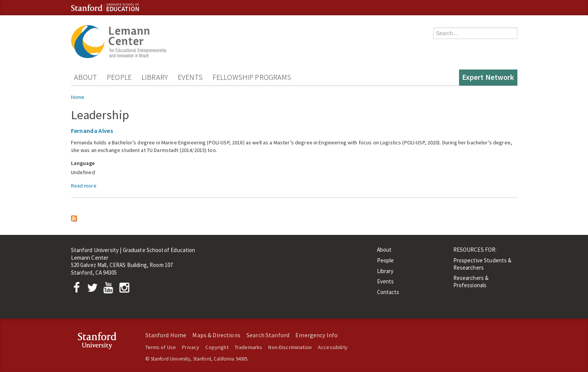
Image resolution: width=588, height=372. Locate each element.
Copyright (217, 347)
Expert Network (488, 77)
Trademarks (248, 347)
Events (190, 77)
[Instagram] (126, 290)
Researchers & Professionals (471, 281)
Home (78, 97)
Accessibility (333, 347)
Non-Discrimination (290, 347)
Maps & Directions (216, 335)
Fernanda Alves (92, 131)
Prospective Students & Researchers (482, 264)
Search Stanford (268, 335)
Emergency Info (317, 335)
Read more (84, 186)
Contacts (388, 292)
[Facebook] (79, 290)
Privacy (191, 347)
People (119, 77)
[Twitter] (95, 290)
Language (83, 163)
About (86, 77)
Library (155, 77)
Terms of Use (161, 347)
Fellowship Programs (252, 77)
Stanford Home (166, 335)
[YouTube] (110, 290)
